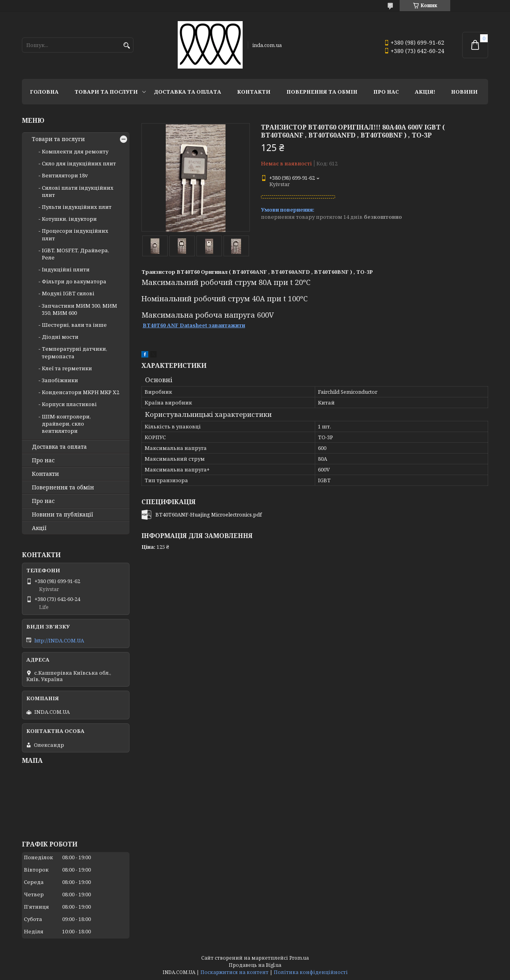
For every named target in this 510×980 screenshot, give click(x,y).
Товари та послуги (106, 92)
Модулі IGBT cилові (68, 293)
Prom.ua (299, 958)
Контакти (254, 92)
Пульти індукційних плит (77, 207)
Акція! (425, 92)
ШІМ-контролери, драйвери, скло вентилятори (66, 424)
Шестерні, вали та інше (74, 325)
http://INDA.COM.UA (59, 640)
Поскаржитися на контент (234, 972)
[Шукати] (127, 46)
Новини (464, 92)
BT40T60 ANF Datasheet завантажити (194, 325)
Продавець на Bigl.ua (255, 965)
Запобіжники (60, 380)
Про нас (386, 92)
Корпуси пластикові (69, 404)
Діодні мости (60, 337)
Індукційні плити (66, 269)
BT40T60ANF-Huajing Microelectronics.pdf (209, 515)
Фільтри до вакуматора (74, 281)
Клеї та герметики (67, 368)
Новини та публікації (63, 515)
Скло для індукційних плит (79, 163)
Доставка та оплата (187, 92)
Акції (39, 528)
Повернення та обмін (322, 92)
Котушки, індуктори (69, 219)
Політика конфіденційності (311, 972)
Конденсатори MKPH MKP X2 (80, 392)
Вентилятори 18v (65, 175)
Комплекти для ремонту (75, 151)
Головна (44, 92)
